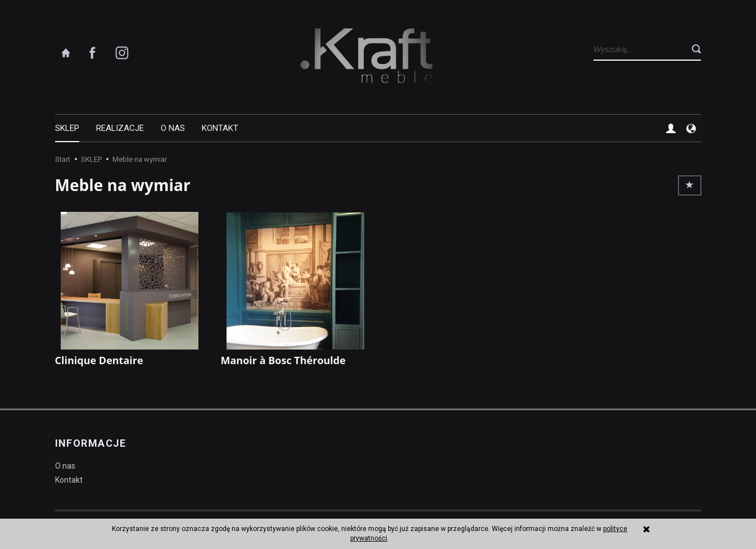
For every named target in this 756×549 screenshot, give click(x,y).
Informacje (91, 443)
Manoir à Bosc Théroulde (283, 360)
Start (63, 159)
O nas (173, 128)
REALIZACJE (120, 128)
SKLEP (67, 128)
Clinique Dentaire (99, 360)
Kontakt (220, 128)
